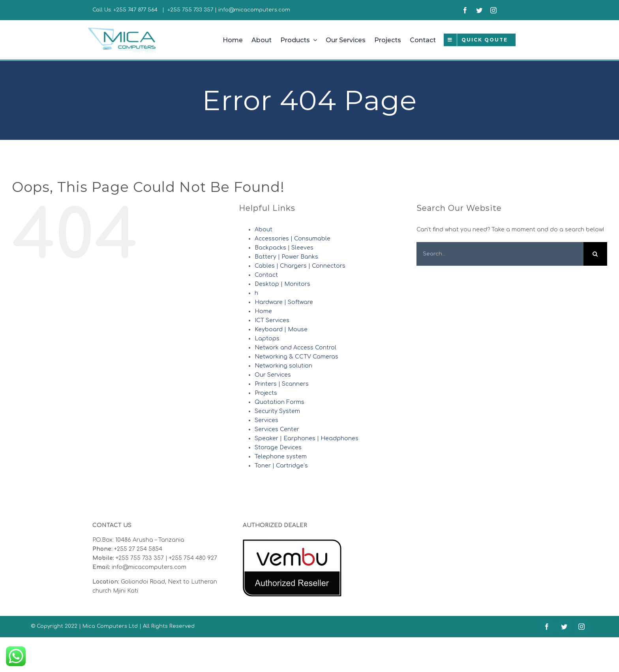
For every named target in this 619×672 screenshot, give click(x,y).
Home (263, 311)
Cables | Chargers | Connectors (300, 266)
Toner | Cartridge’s (281, 466)
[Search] (595, 254)
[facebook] (465, 10)
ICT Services (272, 320)
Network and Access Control (295, 348)
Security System (277, 411)
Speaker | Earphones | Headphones (307, 438)
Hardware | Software (284, 302)
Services (266, 420)
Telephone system (281, 457)
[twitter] (479, 10)
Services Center (277, 429)
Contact (266, 275)
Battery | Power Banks (286, 257)
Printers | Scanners (282, 384)
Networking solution (283, 366)
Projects (266, 393)
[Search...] (500, 254)
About (264, 230)
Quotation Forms (279, 402)
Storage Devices (278, 448)
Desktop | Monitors (282, 284)
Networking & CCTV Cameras (296, 357)
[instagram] (493, 10)
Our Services (273, 375)
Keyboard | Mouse (281, 329)
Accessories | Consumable (293, 239)
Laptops (267, 339)
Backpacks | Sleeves (284, 248)
